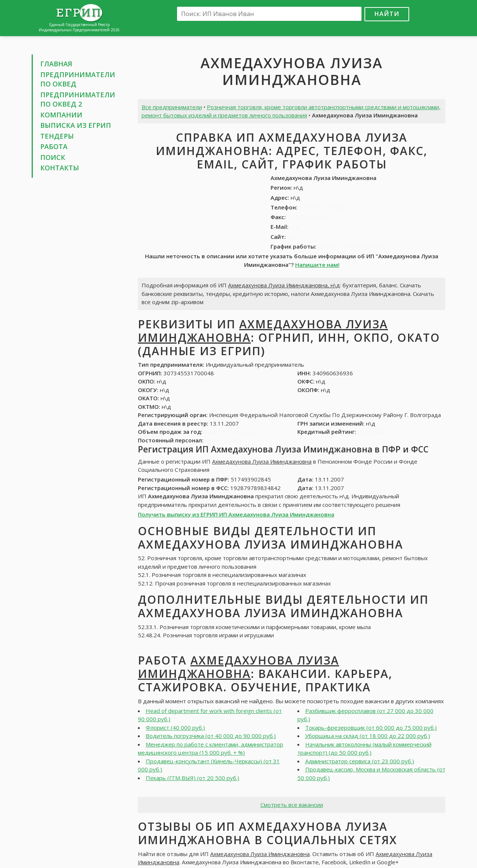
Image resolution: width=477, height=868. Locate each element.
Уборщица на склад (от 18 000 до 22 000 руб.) (368, 736)
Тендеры (57, 136)
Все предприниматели (172, 107)
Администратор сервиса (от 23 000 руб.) (360, 761)
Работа (54, 146)
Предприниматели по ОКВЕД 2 (78, 100)
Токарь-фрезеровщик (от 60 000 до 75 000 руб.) (371, 727)
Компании (61, 115)
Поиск (53, 157)
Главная (56, 64)
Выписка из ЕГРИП (76, 125)
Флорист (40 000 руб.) (175, 727)
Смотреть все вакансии (292, 805)
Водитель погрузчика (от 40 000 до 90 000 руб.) (211, 736)
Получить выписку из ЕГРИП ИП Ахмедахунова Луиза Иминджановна (236, 514)
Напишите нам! (317, 265)
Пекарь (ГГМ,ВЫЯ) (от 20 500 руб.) (192, 778)
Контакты (60, 168)
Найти (387, 14)
